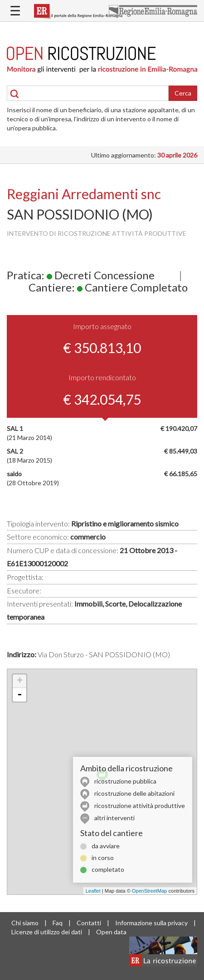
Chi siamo (25, 923)
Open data (111, 932)
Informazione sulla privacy (151, 923)
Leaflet (93, 891)
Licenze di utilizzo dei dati (47, 932)
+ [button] (20, 681)
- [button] (19, 695)
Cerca (183, 93)
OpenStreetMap (150, 891)
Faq (58, 923)
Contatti (89, 923)
